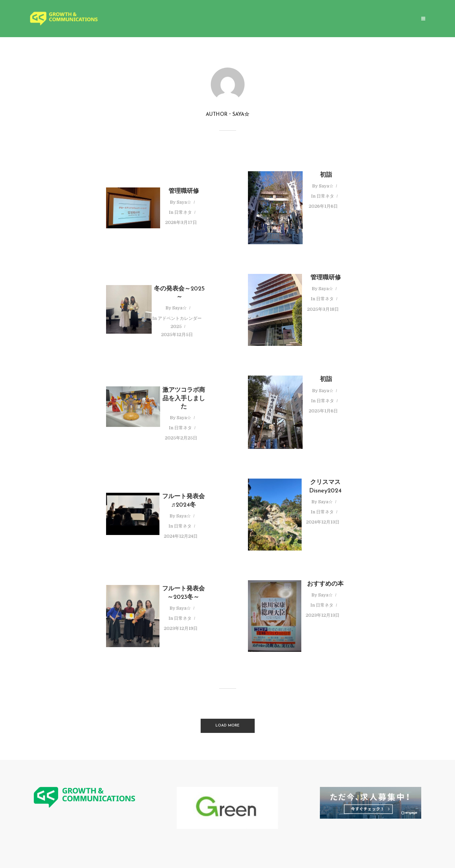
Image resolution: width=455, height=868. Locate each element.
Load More (227, 726)
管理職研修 (184, 191)
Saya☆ (184, 202)
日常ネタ (183, 212)
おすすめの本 (325, 584)
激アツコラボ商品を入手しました (184, 399)
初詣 (326, 175)
